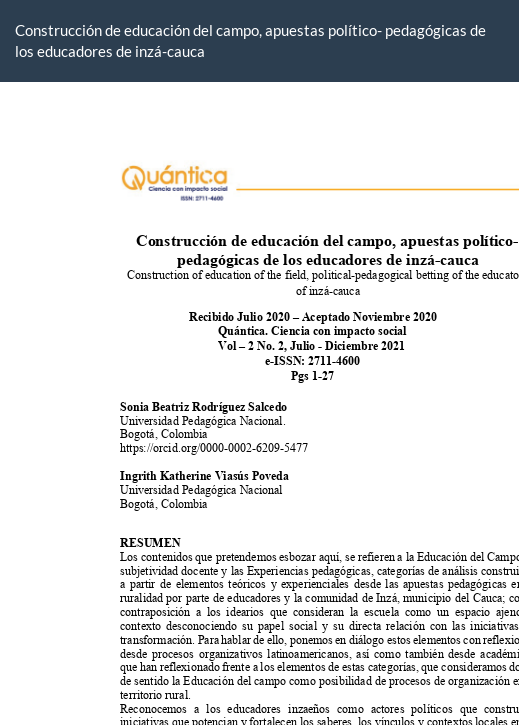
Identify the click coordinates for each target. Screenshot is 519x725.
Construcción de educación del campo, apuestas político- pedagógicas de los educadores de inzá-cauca (250, 40)
